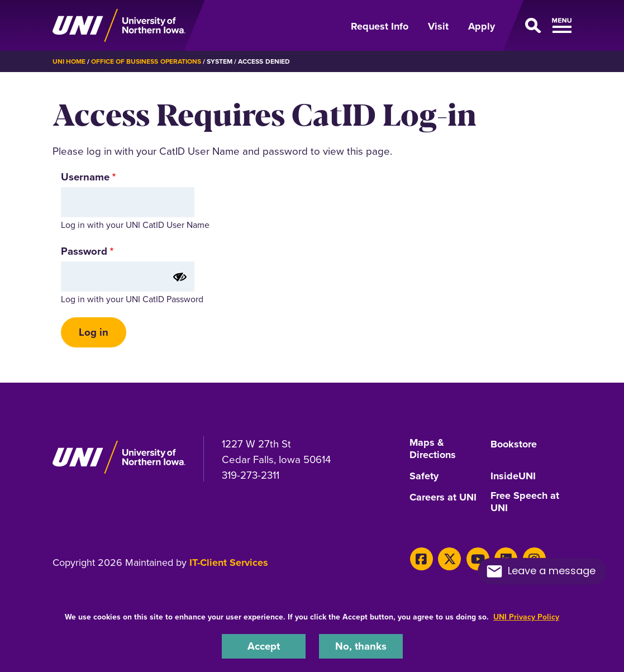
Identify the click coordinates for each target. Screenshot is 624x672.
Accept (264, 646)
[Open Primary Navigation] (540, 26)
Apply (482, 26)
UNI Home (69, 61)
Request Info (380, 26)
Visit (438, 26)
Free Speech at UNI (525, 502)
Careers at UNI (443, 498)
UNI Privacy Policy (526, 617)
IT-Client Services (229, 563)
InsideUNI (513, 476)
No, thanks (361, 646)
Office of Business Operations (146, 61)
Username (85, 177)
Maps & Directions (433, 449)
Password (84, 251)
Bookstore (514, 445)
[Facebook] (421, 559)
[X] (449, 559)
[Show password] (180, 277)
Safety (424, 476)
